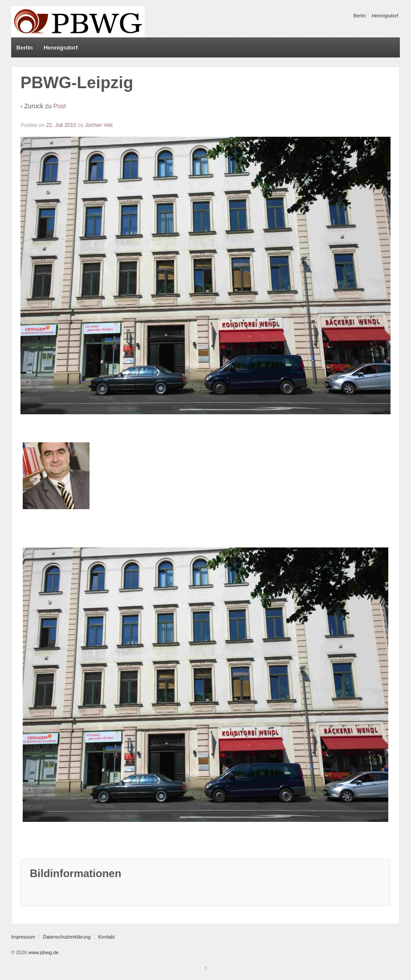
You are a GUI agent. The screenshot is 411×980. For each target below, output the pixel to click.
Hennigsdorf (385, 16)
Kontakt (106, 937)
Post (60, 106)
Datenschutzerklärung (67, 937)
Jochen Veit (99, 125)
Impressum (23, 937)
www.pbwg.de (43, 952)
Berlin (360, 16)
